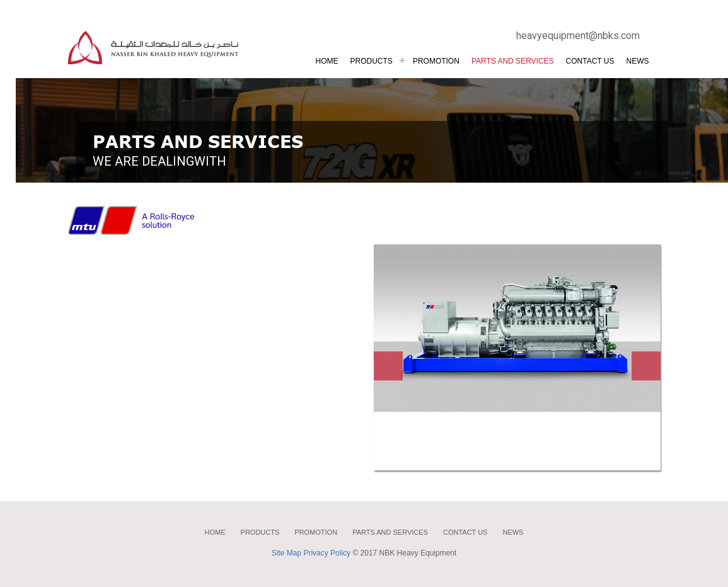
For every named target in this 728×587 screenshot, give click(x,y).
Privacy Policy (327, 553)
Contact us (590, 61)
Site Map (286, 553)
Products (260, 532)
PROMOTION (436, 61)
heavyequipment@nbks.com (578, 36)
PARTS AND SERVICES (513, 61)
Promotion (316, 532)
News (638, 61)
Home (327, 61)
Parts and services (390, 532)
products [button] (372, 61)
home (215, 532)
